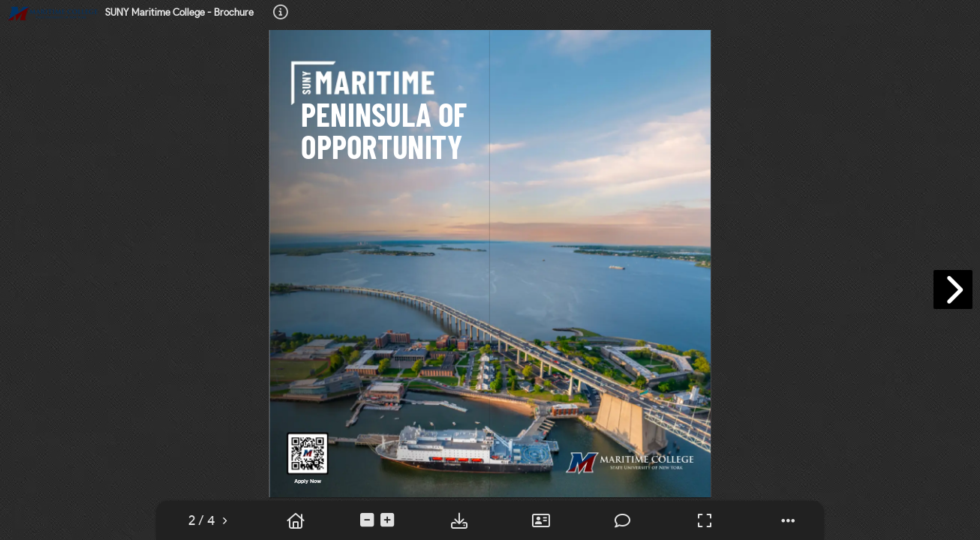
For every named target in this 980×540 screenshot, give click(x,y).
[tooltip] (281, 13)
